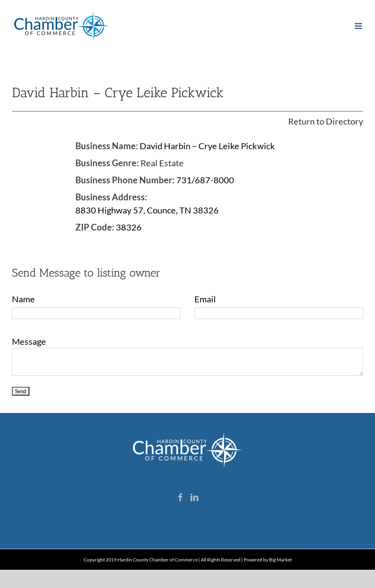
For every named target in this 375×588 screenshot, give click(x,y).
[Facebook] (181, 498)
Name (23, 299)
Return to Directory (326, 121)
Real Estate (162, 163)
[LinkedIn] (194, 498)
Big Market (280, 560)
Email (205, 299)
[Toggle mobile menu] (359, 26)
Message (29, 341)
